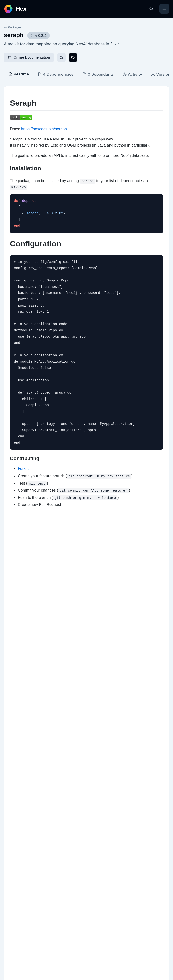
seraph (14, 35)
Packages (13, 27)
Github (14, 790)
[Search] (151, 9)
